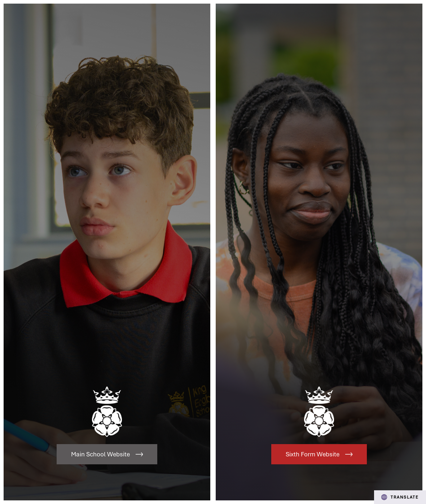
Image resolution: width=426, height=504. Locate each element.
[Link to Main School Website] (107, 252)
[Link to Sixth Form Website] (319, 252)
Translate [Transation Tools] (400, 497)
